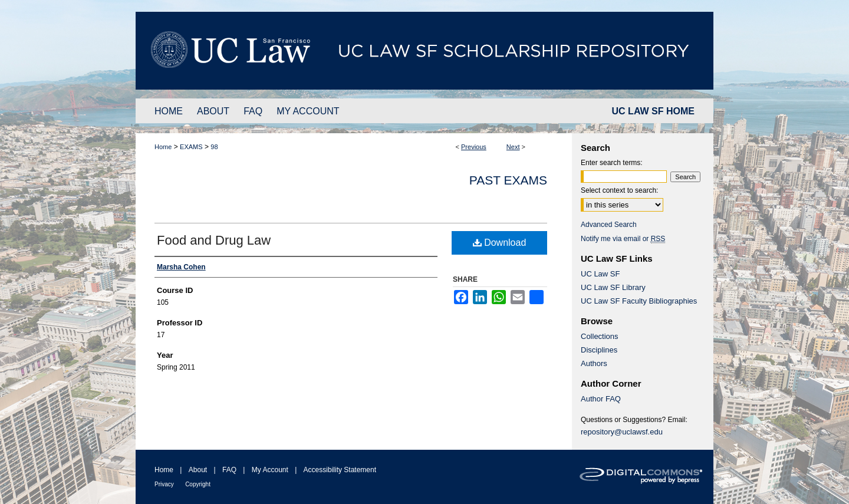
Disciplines (599, 350)
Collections (600, 336)
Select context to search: (619, 190)
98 (214, 147)
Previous (474, 147)
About (198, 470)
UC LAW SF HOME (653, 111)
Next (513, 147)
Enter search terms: (612, 163)
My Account (270, 470)
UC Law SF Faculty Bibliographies (639, 301)
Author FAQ (601, 399)
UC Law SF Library (613, 287)
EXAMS (191, 147)
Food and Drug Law (214, 240)
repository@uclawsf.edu (622, 432)
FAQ (229, 470)
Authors (594, 363)
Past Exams (508, 180)
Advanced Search (609, 225)
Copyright (198, 484)
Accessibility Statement (340, 470)
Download (500, 243)
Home (163, 147)
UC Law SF (600, 274)
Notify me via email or (623, 239)
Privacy (164, 484)
